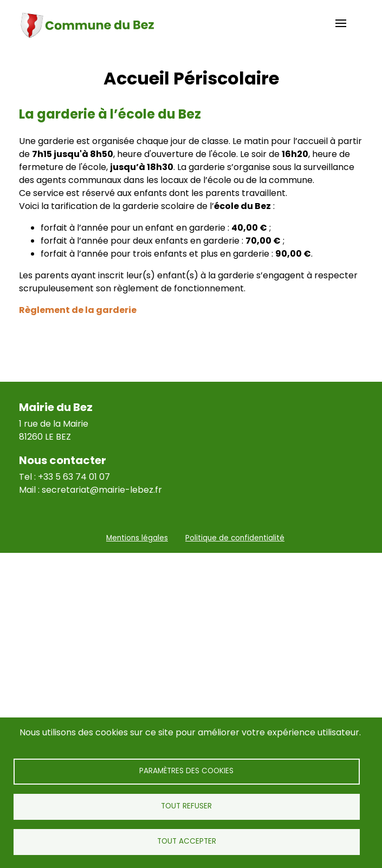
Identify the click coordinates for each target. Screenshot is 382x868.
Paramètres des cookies (186, 771)
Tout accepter (187, 841)
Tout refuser (186, 806)
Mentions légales (137, 538)
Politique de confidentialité (235, 538)
